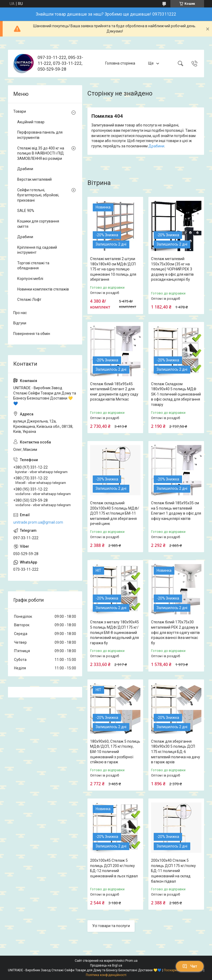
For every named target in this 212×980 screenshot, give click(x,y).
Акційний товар (31, 122)
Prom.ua (131, 961)
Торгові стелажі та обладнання (33, 266)
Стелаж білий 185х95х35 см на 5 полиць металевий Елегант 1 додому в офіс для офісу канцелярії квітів (176, 511)
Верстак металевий (34, 179)
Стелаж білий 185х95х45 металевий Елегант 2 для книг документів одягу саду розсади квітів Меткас (114, 392)
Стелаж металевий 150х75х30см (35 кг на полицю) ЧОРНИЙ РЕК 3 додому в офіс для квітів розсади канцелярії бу (172, 269)
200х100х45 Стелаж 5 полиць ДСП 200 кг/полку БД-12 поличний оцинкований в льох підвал (114, 868)
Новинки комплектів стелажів (43, 289)
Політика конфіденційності (106, 975)
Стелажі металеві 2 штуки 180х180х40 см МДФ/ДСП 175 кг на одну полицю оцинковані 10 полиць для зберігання (113, 269)
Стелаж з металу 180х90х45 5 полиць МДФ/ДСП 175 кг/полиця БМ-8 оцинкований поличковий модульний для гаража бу (114, 632)
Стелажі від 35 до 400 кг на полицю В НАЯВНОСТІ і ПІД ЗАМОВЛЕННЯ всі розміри (41, 153)
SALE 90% (26, 211)
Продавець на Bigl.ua (106, 965)
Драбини (156, 146)
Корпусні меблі (30, 279)
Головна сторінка (120, 63)
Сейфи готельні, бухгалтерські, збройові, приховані (38, 195)
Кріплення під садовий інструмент (37, 250)
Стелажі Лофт (29, 300)
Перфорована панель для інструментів (40, 135)
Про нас (20, 313)
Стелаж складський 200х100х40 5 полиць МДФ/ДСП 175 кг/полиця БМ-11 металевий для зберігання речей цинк (115, 513)
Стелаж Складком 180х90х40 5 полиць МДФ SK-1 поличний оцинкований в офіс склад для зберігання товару (176, 394)
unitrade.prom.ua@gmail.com (38, 522)
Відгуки (20, 323)
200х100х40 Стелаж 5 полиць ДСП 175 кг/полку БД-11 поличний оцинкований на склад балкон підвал (173, 871)
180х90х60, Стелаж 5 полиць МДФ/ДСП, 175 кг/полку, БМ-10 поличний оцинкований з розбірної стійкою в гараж (115, 752)
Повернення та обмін (32, 334)
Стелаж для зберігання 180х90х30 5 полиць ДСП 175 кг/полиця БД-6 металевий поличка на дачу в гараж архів (176, 752)
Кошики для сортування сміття (38, 224)
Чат (190, 966)
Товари (20, 111)
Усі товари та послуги (111, 926)
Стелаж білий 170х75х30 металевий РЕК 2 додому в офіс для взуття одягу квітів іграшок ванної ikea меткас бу (175, 632)
